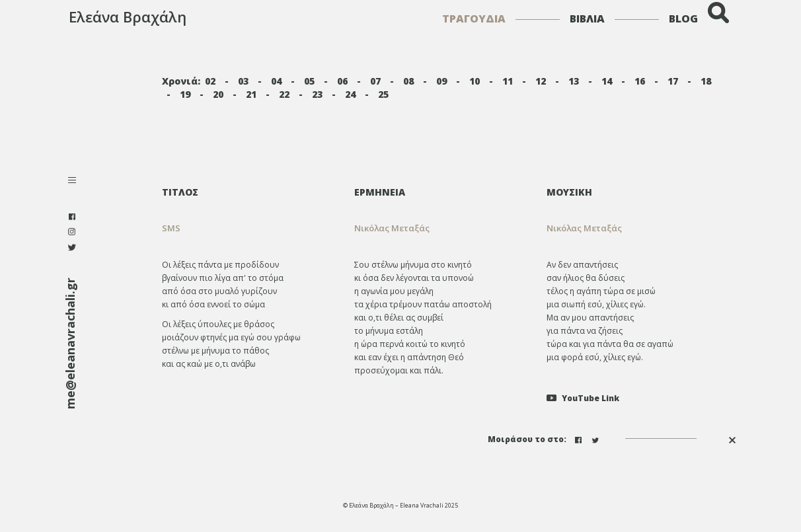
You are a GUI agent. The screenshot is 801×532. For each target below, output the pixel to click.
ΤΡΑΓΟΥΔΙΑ (474, 19)
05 (309, 81)
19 (185, 94)
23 (317, 94)
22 (284, 94)
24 (350, 94)
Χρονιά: (181, 81)
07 (375, 81)
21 (251, 94)
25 (383, 94)
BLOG (683, 19)
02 (210, 81)
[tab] (440, 192)
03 (243, 81)
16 (640, 81)
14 (607, 81)
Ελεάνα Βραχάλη (128, 17)
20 (218, 94)
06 (342, 81)
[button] (440, 228)
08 (408, 81)
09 (441, 81)
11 (508, 81)
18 (706, 81)
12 (541, 81)
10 (475, 81)
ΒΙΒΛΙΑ (587, 19)
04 (276, 81)
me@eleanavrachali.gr (70, 343)
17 (673, 81)
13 (574, 81)
